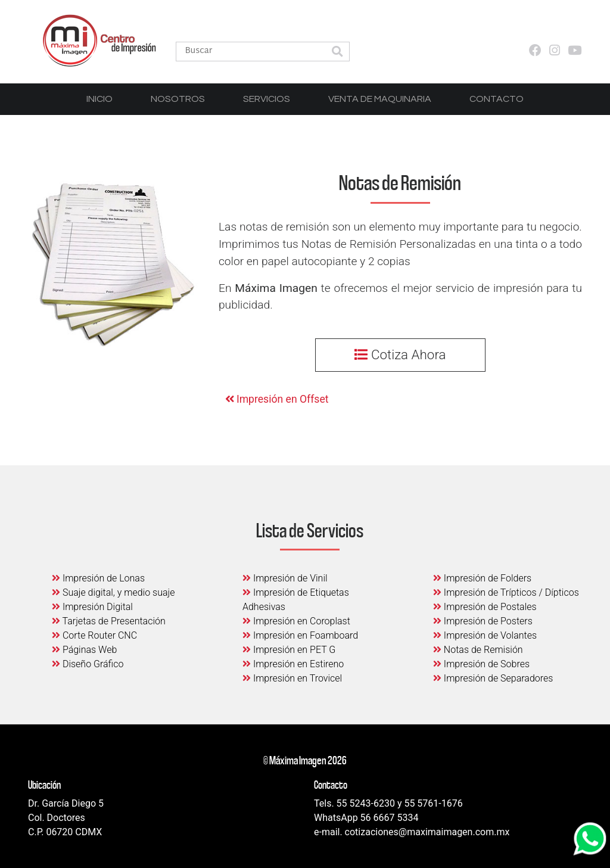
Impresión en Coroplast (296, 621)
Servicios (267, 99)
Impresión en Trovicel (292, 678)
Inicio (99, 99)
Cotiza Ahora (400, 354)
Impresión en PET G (289, 650)
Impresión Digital (92, 607)
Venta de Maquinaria (380, 99)
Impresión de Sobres (481, 664)
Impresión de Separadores (493, 678)
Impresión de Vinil (285, 578)
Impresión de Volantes (485, 635)
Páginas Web (84, 650)
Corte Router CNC (94, 635)
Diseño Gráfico (88, 664)
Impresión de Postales (485, 607)
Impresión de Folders (482, 578)
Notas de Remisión (478, 650)
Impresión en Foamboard (300, 635)
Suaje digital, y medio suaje (113, 592)
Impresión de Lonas (98, 578)
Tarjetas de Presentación (109, 621)
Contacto (497, 99)
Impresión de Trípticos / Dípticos (506, 592)
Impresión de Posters (483, 621)
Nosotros (178, 99)
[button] (337, 53)
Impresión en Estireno (293, 664)
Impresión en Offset (277, 399)
